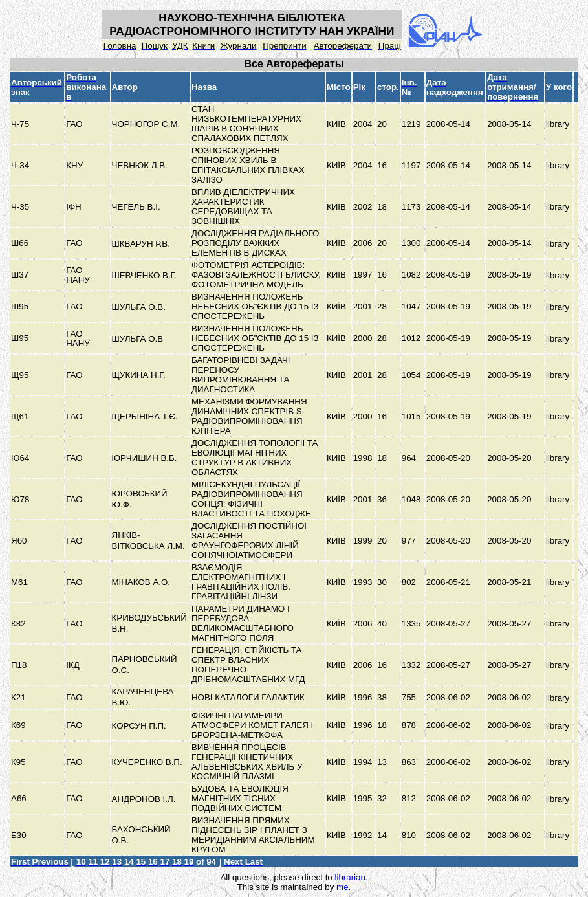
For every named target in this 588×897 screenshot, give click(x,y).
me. (343, 887)
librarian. (351, 877)
